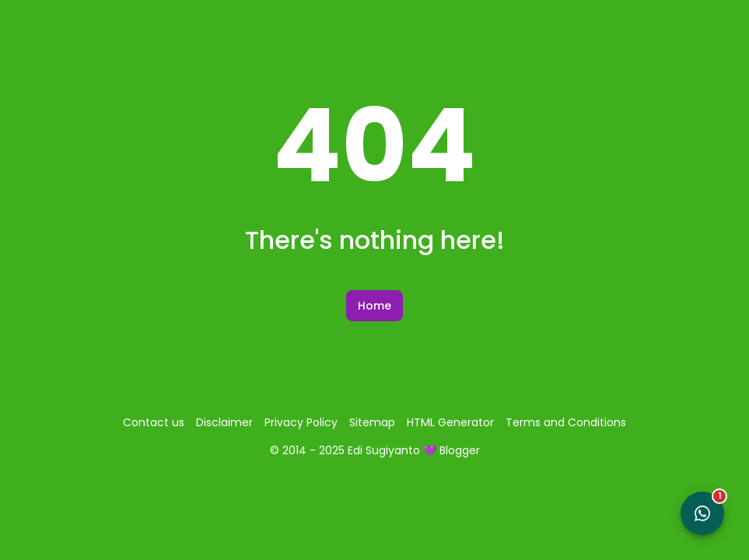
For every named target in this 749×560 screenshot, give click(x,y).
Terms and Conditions (566, 422)
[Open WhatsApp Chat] (702, 513)
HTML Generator (450, 422)
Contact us (154, 422)
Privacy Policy (301, 422)
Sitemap (372, 422)
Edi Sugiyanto (384, 450)
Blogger (460, 450)
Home (374, 306)
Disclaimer (224, 422)
